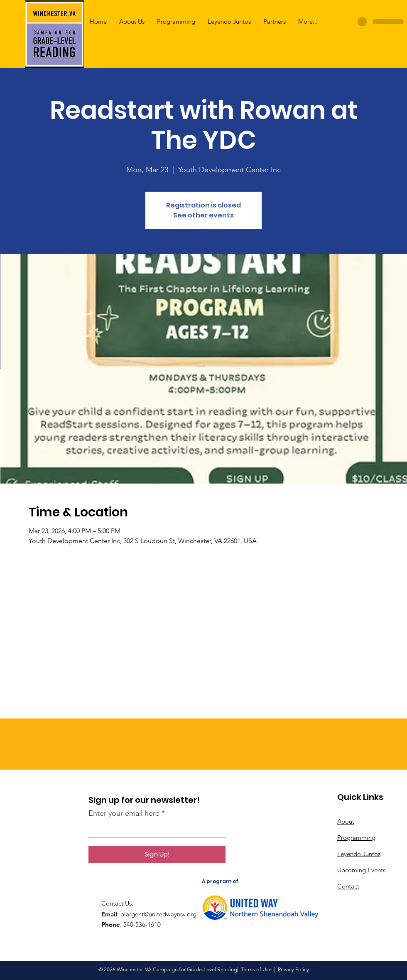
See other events (203, 215)
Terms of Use (256, 969)
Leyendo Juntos (359, 854)
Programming (356, 838)
